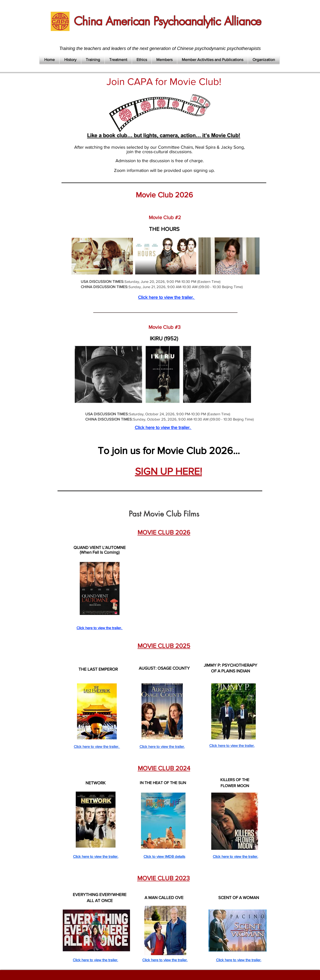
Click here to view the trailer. (166, 297)
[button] (70, 60)
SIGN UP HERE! (168, 471)
